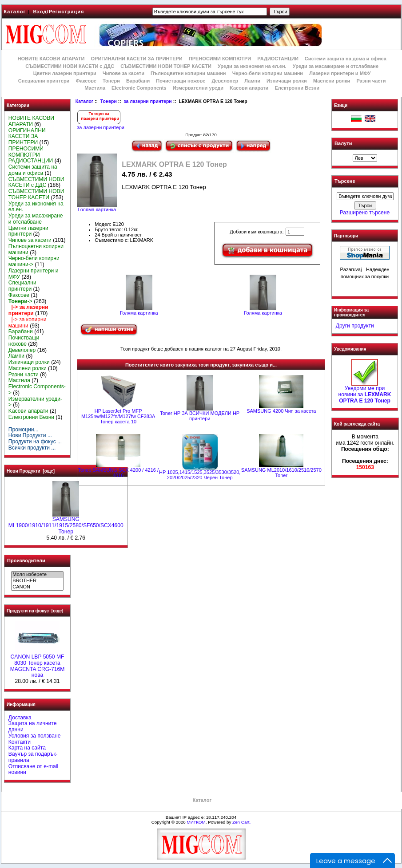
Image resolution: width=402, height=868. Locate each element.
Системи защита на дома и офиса (346, 59)
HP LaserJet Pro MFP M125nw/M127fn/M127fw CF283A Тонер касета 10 (118, 416)
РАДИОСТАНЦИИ (278, 59)
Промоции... (24, 430)
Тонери (109, 101)
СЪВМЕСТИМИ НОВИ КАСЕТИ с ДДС (70, 66)
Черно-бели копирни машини (268, 73)
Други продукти (355, 326)
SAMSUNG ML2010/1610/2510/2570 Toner (281, 473)
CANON (37, 587)
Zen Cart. (241, 822)
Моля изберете (37, 575)
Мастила (95, 88)
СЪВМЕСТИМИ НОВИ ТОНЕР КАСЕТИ (166, 66)
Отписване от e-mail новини (33, 769)
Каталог (15, 12)
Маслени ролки (332, 81)
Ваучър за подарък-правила (33, 757)
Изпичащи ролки (287, 81)
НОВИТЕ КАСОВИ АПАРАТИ (51, 59)
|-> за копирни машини (28, 323)
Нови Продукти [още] (31, 471)
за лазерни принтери (147, 101)
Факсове (86, 81)
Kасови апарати (249, 88)
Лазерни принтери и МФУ (340, 73)
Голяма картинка (139, 311)
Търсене (345, 181)
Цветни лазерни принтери (65, 73)
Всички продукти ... (32, 448)
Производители (26, 560)
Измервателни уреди (198, 88)
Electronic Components (139, 88)
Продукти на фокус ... (35, 442)
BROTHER (37, 581)
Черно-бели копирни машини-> (34, 261)
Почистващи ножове (181, 81)
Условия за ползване (35, 736)
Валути (343, 143)
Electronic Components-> (37, 390)
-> (20, 301)
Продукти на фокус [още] (35, 611)
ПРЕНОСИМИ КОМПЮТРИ (220, 59)
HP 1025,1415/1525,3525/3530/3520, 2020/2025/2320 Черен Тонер (200, 475)
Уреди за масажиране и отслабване (336, 66)
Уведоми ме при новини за (365, 392)
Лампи (252, 81)
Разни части (371, 81)
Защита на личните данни (33, 726)
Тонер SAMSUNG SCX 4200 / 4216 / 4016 (118, 473)
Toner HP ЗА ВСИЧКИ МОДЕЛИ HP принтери (200, 416)
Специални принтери (44, 81)
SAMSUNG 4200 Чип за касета (281, 411)
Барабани (138, 81)
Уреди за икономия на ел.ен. (252, 66)
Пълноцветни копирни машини (188, 73)
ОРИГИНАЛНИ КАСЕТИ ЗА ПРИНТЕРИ (137, 59)
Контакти (20, 742)
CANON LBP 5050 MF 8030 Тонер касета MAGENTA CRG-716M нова (38, 664)
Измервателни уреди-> (35, 402)
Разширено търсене (365, 213)
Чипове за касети (123, 73)
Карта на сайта (27, 748)
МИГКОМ (196, 822)
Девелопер (225, 81)
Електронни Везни (297, 88)
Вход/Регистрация (58, 12)
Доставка (20, 718)
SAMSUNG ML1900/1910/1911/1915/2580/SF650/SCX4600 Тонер (66, 523)
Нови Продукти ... (30, 435)
